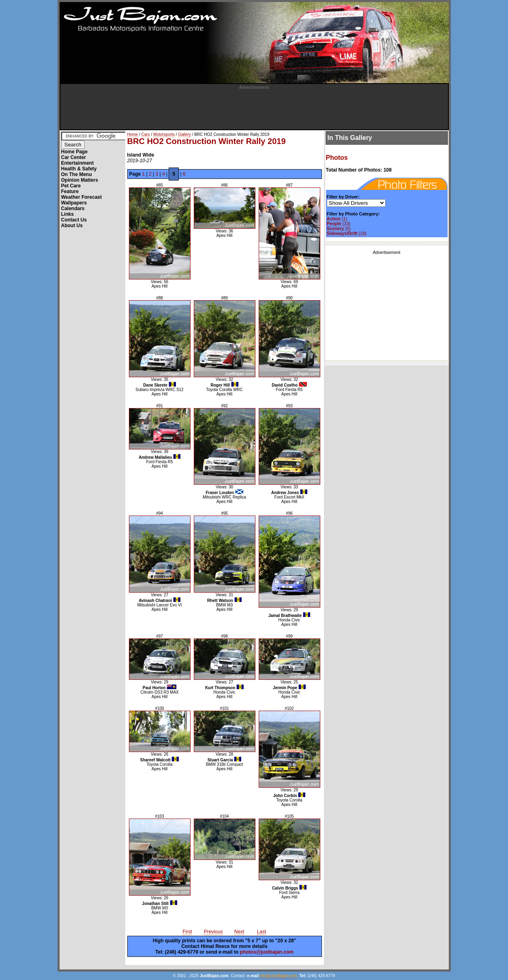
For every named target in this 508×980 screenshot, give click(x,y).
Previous (213, 932)
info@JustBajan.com (279, 976)
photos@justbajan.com (267, 952)
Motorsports (164, 134)
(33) (339, 224)
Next (239, 932)
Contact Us (74, 220)
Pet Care (71, 186)
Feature (70, 191)
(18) (347, 233)
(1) (337, 219)
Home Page (74, 152)
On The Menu (77, 174)
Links (68, 214)
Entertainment (78, 163)
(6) (339, 228)
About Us (72, 226)
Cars (146, 134)
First (187, 932)
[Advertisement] (254, 108)
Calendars (73, 208)
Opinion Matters (80, 180)
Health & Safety (79, 169)
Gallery (184, 134)
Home (133, 134)
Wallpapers (74, 203)
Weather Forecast (81, 197)
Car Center (74, 157)
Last (262, 932)
